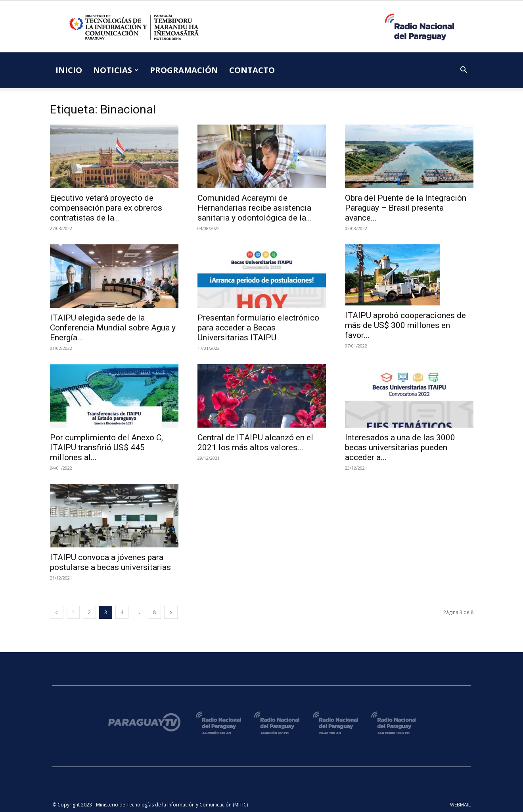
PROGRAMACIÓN (184, 70)
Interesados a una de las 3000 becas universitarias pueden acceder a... (400, 447)
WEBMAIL (460, 805)
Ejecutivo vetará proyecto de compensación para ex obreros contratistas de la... (106, 208)
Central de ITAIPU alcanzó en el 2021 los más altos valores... (255, 442)
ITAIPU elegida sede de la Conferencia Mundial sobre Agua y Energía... (113, 328)
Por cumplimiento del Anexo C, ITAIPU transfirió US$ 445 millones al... (106, 447)
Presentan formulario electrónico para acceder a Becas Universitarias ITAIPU (258, 328)
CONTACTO (252, 70)
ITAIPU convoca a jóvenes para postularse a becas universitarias (110, 562)
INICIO (69, 70)
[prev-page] (57, 612)
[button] (464, 71)
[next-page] (171, 612)
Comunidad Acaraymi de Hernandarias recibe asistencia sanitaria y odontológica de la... (255, 208)
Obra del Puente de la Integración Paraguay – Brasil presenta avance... (406, 208)
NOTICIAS (116, 70)
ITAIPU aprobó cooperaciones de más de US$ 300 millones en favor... (405, 325)
